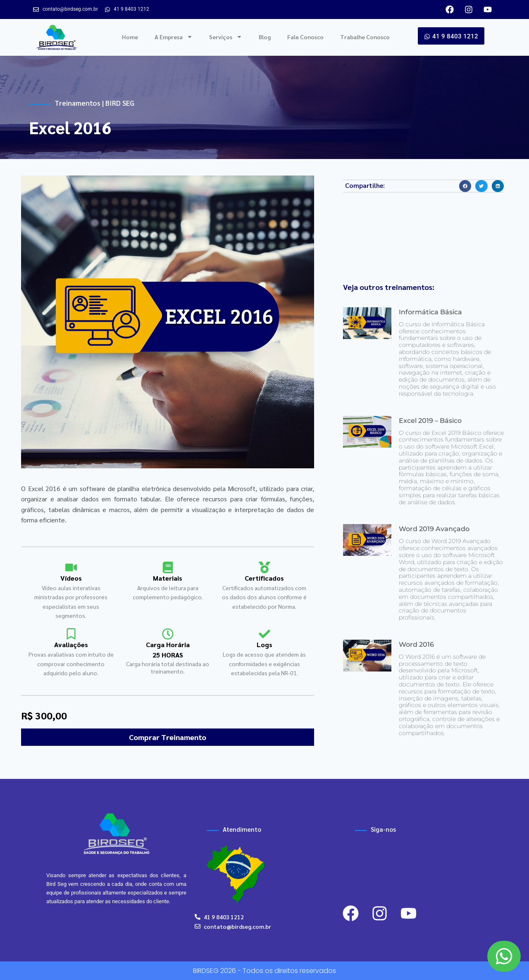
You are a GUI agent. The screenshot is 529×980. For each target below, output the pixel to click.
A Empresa (174, 37)
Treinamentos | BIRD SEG (94, 103)
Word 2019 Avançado (434, 529)
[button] (465, 186)
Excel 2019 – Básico (430, 421)
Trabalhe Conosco (365, 37)
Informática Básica (430, 312)
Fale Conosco (305, 37)
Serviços (226, 37)
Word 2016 (416, 644)
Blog (265, 37)
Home (130, 37)
